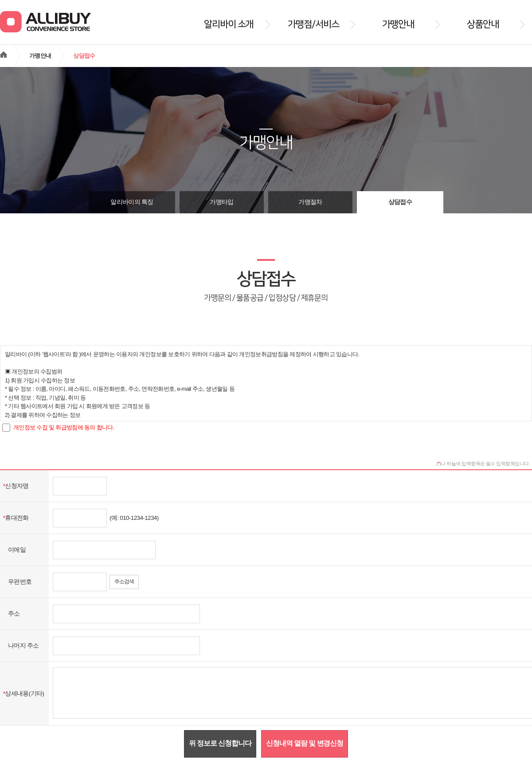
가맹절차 (310, 202)
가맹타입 (221, 202)
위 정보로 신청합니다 (220, 743)
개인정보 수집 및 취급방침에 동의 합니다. (64, 427)
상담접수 (400, 202)
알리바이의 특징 (132, 202)
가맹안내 (40, 56)
